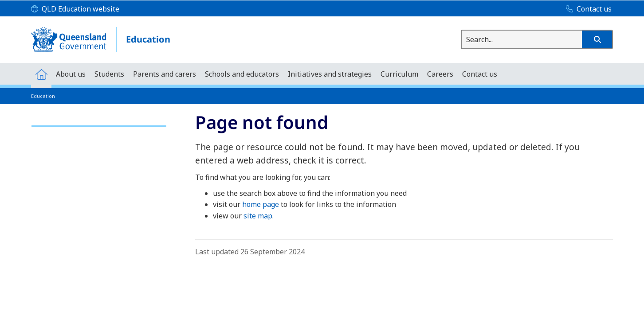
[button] (597, 39)
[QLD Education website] (75, 9)
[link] (99, 122)
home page (261, 204)
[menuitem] (41, 74)
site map (258, 216)
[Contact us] (587, 9)
